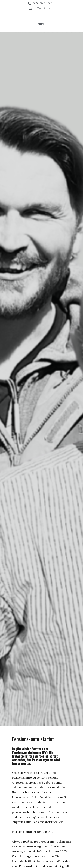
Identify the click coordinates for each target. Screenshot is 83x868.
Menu (41, 24)
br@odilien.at (43, 8)
